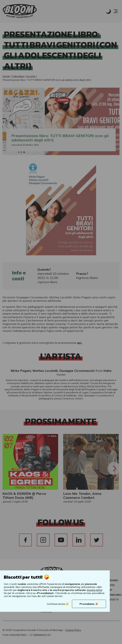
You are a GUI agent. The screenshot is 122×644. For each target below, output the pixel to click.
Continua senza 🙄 (58, 604)
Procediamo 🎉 (89, 604)
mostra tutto (94, 590)
